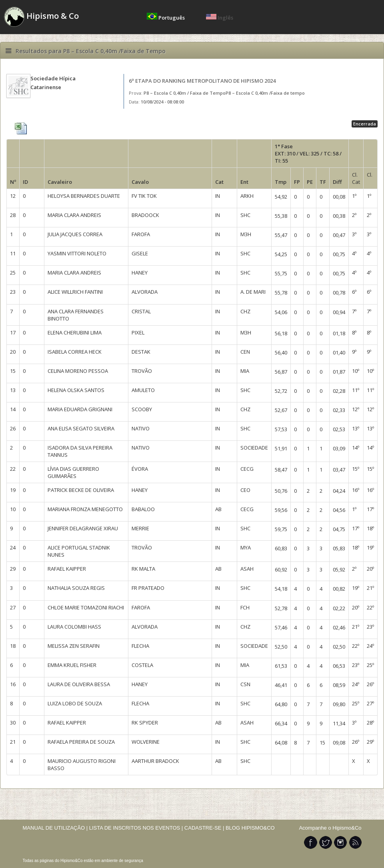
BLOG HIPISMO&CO (250, 828)
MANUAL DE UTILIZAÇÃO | (55, 828)
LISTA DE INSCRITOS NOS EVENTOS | (136, 828)
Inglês (220, 18)
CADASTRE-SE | (205, 828)
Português (166, 18)
